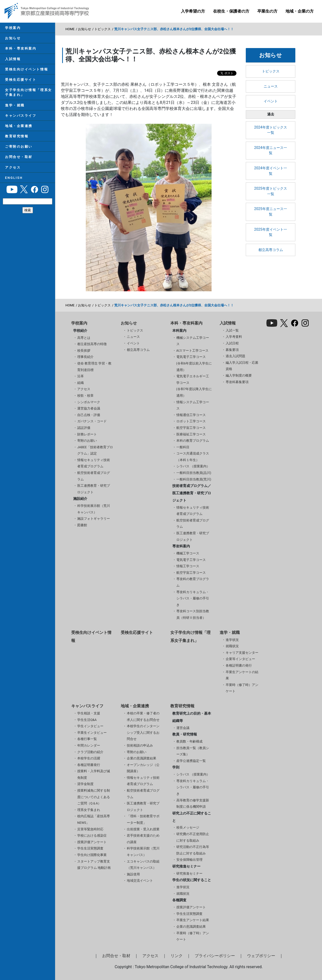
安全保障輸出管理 (189, 860)
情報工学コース (188, 566)
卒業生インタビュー (92, 733)
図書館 (82, 525)
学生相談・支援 (89, 713)
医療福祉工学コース (191, 434)
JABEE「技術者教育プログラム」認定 (95, 450)
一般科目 (183, 447)
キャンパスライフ (21, 116)
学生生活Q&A (87, 720)
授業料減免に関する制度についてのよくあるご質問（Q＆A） (94, 797)
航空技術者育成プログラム (94, 476)
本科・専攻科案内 (21, 48)
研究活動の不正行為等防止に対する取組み (193, 850)
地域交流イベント (140, 881)
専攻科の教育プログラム (193, 582)
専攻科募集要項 (237, 382)
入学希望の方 (193, 11)
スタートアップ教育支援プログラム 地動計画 (94, 865)
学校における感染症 (92, 835)
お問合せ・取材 (19, 157)
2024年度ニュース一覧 (270, 151)
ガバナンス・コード (92, 421)
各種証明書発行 (89, 765)
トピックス (103, 29)
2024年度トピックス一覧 (270, 130)
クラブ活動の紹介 (90, 752)
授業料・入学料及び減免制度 (94, 774)
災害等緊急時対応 (90, 829)
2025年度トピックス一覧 (270, 191)
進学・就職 (15, 105)
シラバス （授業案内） (193, 466)
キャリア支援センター (242, 653)
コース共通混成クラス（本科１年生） (193, 457)
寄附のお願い (87, 441)
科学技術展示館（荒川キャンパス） (94, 509)
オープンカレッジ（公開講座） (143, 768)
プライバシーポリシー (215, 956)
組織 (80, 383)
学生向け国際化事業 (92, 855)
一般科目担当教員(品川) (194, 473)
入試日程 (232, 343)
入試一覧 (232, 330)
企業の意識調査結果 (142, 758)
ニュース (271, 86)
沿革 (80, 376)
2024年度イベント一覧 (270, 171)
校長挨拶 (84, 351)
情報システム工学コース (193, 405)
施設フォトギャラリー (94, 519)
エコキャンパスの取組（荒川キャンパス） (143, 865)
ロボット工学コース (191, 421)
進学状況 (232, 640)
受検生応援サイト (21, 80)
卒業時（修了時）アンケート (242, 688)
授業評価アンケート (92, 842)
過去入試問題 (235, 356)
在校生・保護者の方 (231, 11)
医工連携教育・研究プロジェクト (94, 489)
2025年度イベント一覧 (270, 232)
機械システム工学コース (193, 341)
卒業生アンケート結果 (193, 920)
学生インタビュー (90, 726)
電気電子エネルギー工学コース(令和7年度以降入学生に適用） (194, 386)
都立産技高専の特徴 (92, 344)
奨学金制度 (85, 784)
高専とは (84, 338)
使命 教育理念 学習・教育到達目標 (94, 367)
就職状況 (232, 646)
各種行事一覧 (87, 739)
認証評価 (84, 428)
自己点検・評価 (89, 415)
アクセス (13, 167)
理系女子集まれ (89, 810)
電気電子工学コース (191, 560)
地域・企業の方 (300, 11)
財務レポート (87, 434)
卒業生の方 (267, 11)
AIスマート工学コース (193, 351)
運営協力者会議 (89, 408)
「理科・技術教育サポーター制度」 (143, 819)
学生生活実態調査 (90, 848)
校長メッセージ (188, 827)
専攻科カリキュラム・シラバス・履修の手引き (193, 598)
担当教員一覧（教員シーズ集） (193, 751)
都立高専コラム (271, 250)
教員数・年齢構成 (189, 741)
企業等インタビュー (240, 659)
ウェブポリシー (261, 956)
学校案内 (13, 28)
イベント (271, 101)
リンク (177, 956)
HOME (70, 29)
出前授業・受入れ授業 (143, 829)
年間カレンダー (89, 745)
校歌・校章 (85, 396)
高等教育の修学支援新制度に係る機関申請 (193, 804)
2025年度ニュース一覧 (270, 212)
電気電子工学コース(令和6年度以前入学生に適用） (194, 363)
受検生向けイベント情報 (27, 69)
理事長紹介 (85, 357)
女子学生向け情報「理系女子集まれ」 (29, 92)
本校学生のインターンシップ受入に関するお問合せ (143, 732)
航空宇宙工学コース (191, 428)
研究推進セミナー (189, 873)
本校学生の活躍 (89, 758)
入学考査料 (234, 337)
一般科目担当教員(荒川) (194, 479)
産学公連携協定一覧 (191, 761)
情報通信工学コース (191, 415)
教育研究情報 (17, 136)
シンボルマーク (89, 402)
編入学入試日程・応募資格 (242, 366)
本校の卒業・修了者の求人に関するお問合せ (143, 717)
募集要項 (232, 350)
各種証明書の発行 (239, 665)
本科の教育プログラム (193, 441)
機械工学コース (188, 553)
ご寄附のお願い (19, 147)
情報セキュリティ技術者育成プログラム (94, 463)
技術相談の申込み (140, 745)
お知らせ (13, 38)
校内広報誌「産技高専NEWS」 (94, 819)
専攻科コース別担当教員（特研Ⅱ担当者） (193, 614)
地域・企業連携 (19, 126)
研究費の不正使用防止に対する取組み (193, 837)
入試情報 (13, 59)
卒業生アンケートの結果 (242, 675)
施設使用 (133, 874)
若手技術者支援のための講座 (143, 839)
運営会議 (183, 728)
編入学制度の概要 (239, 375)
